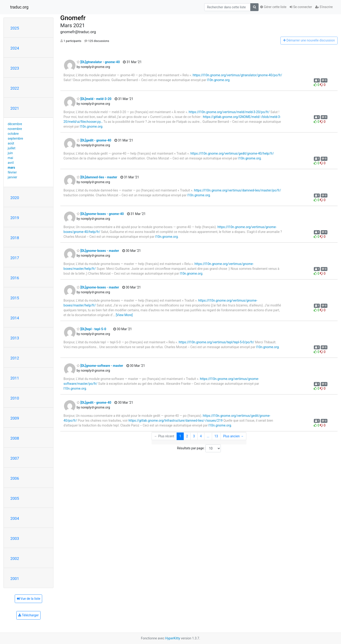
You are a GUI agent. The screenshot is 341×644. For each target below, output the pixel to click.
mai (10, 158)
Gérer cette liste (273, 7)
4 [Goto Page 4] (201, 436)
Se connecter (301, 7)
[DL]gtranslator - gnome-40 (98, 62)
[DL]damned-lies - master (97, 177)
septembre (16, 138)
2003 (15, 538)
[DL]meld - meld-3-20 (94, 99)
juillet (12, 148)
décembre (15, 124)
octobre (13, 134)
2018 (15, 238)
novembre (15, 129)
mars (12, 168)
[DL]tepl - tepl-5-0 (91, 329)
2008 (15, 438)
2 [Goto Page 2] (187, 436)
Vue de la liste (28, 599)
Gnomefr (73, 18)
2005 (15, 498)
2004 (15, 518)
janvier (13, 177)
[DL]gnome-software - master (100, 366)
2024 (15, 48)
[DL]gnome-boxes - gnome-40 (100, 214)
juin (10, 153)
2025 (15, 28)
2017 (15, 258)
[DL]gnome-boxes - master (98, 251)
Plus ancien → (233, 436)
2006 (15, 478)
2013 (15, 338)
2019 (15, 218)
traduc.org (19, 7)
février (12, 172)
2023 (15, 68)
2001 (15, 579)
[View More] (124, 315)
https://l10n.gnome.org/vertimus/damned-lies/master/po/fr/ (237, 190)
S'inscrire (324, 7)
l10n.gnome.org (218, 80)
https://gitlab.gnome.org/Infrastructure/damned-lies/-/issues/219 (175, 421)
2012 (15, 358)
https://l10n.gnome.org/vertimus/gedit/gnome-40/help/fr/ (232, 153)
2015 (15, 298)
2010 (15, 398)
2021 (15, 108)
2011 (15, 378)
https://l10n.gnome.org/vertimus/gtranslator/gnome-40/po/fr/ (237, 75)
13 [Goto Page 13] (216, 436)
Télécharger (28, 615)
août (11, 143)
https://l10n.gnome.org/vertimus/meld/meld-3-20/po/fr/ (229, 112)
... (208, 436)
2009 (15, 418)
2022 (15, 88)
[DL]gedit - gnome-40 (94, 140)
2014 (15, 318)
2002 (15, 559)
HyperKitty (173, 638)
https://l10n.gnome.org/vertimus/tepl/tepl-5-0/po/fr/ (216, 342)
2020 (15, 198)
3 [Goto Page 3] (194, 436)
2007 (15, 458)
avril (11, 163)
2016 (15, 278)
